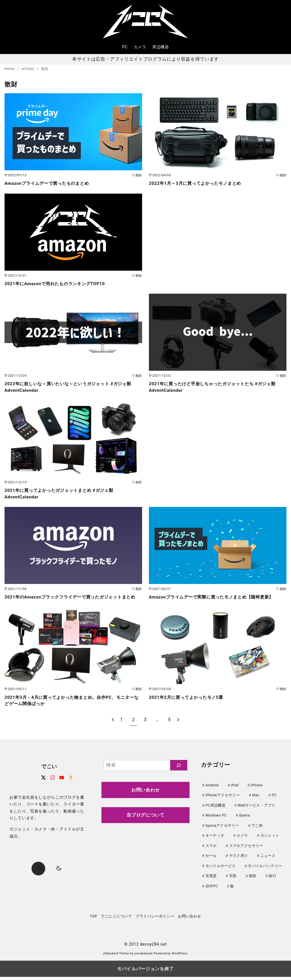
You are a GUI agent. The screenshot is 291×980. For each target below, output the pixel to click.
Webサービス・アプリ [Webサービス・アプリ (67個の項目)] (256, 811)
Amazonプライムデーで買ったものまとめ (49, 183)
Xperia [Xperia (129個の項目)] (244, 821)
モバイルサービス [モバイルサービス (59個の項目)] (221, 870)
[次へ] (178, 726)
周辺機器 (161, 47)
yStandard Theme (116, 957)
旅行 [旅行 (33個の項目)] (272, 880)
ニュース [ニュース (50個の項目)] (268, 860)
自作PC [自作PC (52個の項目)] (212, 889)
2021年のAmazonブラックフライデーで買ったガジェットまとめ (72, 600)
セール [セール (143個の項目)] (211, 860)
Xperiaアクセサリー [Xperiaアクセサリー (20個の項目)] (222, 831)
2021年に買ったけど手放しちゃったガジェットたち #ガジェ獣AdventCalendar (216, 387)
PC (125, 47)
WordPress (180, 957)
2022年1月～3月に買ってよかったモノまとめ (198, 183)
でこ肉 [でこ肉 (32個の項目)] (257, 831)
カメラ (140, 47)
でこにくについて (116, 919)
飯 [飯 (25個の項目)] (232, 889)
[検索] (179, 772)
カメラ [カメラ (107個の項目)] (242, 841)
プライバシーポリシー (155, 919)
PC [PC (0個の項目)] (274, 801)
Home (10, 69)
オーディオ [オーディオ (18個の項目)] (215, 841)
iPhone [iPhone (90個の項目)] (256, 791)
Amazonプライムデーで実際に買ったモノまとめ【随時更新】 (215, 597)
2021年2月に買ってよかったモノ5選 (188, 704)
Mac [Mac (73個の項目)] (256, 801)
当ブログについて (145, 821)
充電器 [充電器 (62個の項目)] (211, 880)
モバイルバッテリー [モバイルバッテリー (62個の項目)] (265, 870)
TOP (93, 919)
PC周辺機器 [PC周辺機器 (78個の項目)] (215, 811)
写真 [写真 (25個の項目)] (233, 880)
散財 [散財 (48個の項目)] (253, 880)
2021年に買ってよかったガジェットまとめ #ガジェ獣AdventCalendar (63, 493)
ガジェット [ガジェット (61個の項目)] (270, 841)
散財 (45, 69)
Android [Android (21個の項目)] (212, 791)
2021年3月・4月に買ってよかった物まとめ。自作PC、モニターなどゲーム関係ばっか (71, 707)
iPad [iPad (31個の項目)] (235, 791)
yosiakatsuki (144, 957)
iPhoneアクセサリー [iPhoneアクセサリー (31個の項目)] (223, 801)
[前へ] (113, 726)
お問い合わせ (145, 796)
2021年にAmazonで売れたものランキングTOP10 (58, 284)
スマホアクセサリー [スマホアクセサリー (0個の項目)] (246, 850)
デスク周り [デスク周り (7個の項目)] (239, 860)
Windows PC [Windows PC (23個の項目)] (216, 821)
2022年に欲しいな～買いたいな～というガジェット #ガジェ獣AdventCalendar (72, 387)
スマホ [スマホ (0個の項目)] (211, 850)
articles (28, 69)
